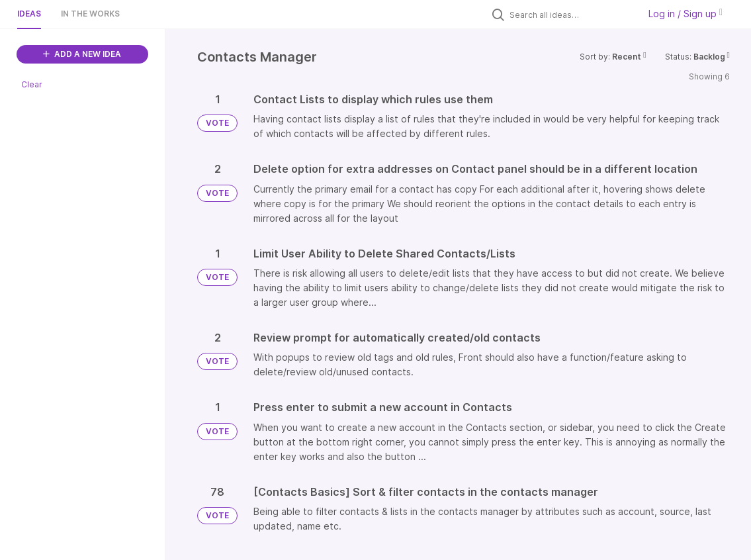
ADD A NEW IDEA (82, 54)
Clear (32, 84)
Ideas (29, 14)
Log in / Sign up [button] (685, 14)
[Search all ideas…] (571, 15)
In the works (90, 14)
